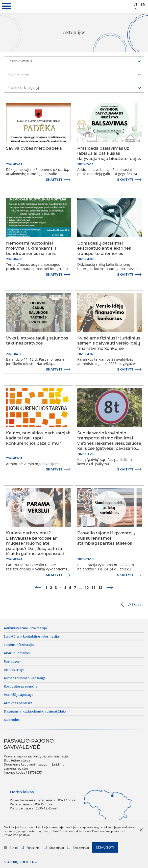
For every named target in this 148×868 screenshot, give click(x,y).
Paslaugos (12, 662)
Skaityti (54, 180)
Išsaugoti (105, 847)
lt (135, 4)
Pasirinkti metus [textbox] (20, 61)
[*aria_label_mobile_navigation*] (6, 6)
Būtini (11, 848)
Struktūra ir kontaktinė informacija (31, 637)
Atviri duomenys (17, 653)
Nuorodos (12, 720)
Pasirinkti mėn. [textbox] (19, 74)
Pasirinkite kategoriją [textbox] (23, 88)
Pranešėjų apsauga (19, 695)
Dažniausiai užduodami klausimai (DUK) (35, 712)
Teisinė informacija (19, 645)
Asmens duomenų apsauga (25, 678)
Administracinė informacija (25, 628)
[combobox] (74, 61)
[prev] (38, 588)
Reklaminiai (78, 848)
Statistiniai (54, 848)
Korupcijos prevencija (21, 687)
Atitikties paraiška (18, 703)
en (143, 4)
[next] (110, 588)
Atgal (136, 604)
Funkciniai (31, 848)
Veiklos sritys (14, 670)
